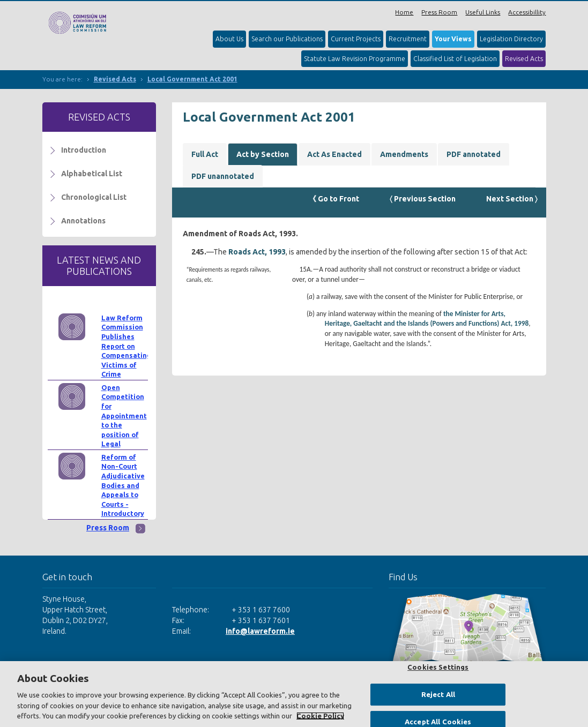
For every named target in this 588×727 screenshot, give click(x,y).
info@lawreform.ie (260, 631)
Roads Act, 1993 (257, 252)
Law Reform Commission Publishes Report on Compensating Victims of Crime (126, 346)
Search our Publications (287, 39)
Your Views (453, 39)
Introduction (84, 150)
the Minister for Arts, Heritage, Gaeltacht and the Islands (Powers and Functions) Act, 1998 (427, 319)
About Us (229, 39)
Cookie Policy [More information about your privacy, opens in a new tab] (320, 716)
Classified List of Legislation (455, 59)
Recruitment (408, 39)
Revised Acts (524, 59)
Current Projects (356, 39)
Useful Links (483, 12)
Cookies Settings (438, 667)
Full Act (205, 154)
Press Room (439, 12)
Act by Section (263, 154)
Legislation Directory (511, 39)
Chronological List (94, 197)
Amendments (404, 154)
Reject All (438, 694)
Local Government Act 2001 (192, 79)
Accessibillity (527, 12)
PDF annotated (474, 154)
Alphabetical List (92, 174)
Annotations (83, 221)
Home (404, 12)
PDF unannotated (223, 176)
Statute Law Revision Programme (355, 59)
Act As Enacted (334, 154)
